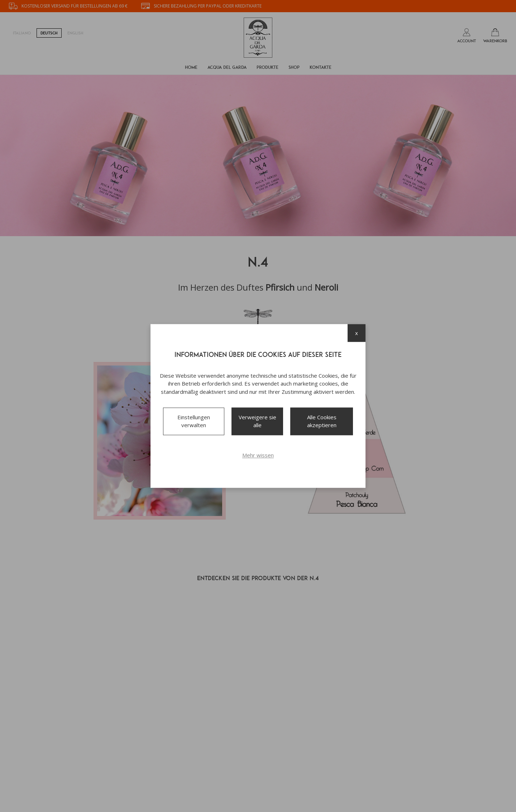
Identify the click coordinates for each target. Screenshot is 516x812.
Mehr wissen (258, 455)
